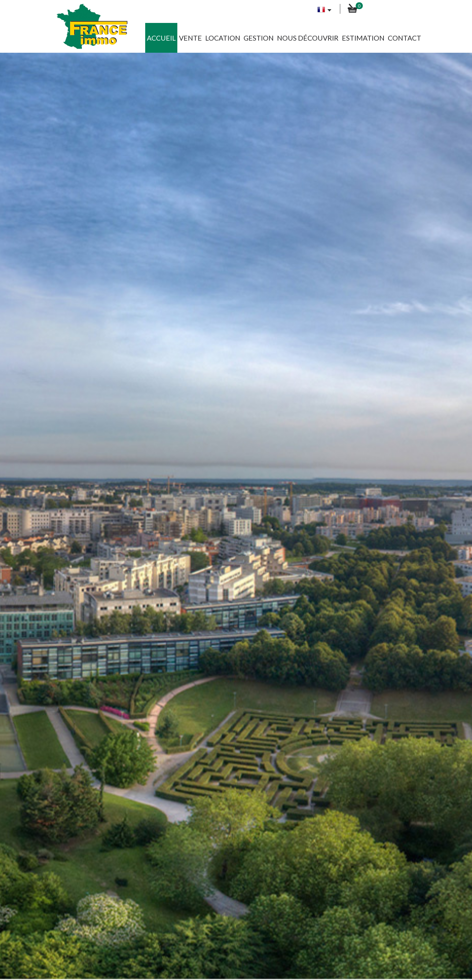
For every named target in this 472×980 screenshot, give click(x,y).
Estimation (363, 38)
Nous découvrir (308, 38)
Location (223, 38)
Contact (404, 38)
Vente (190, 38)
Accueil (161, 38)
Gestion (259, 38)
